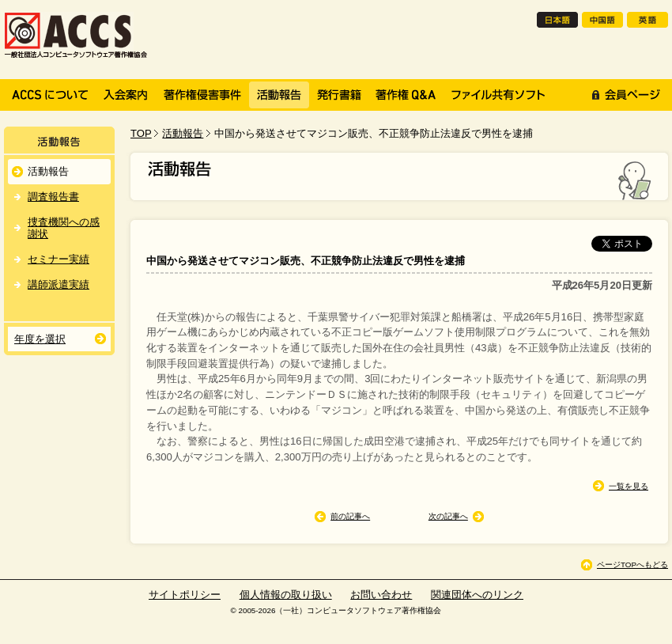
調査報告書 (53, 197)
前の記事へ (350, 516)
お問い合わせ (381, 595)
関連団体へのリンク (477, 595)
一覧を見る (629, 486)
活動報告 (183, 133)
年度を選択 (40, 339)
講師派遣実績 (59, 284)
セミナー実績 (59, 259)
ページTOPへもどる (632, 564)
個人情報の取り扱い (286, 595)
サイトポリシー (185, 595)
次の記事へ (448, 516)
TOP (141, 133)
